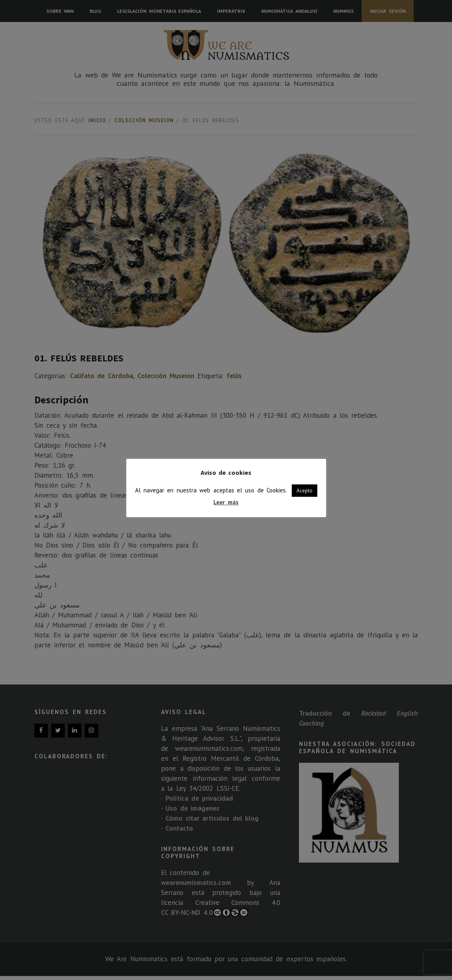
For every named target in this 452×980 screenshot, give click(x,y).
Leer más (226, 502)
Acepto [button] (305, 491)
